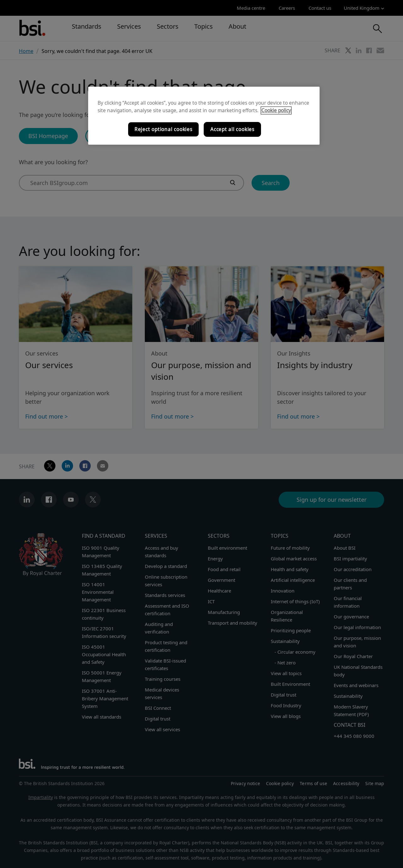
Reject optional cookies (163, 129)
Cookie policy (276, 110)
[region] (204, 116)
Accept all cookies (232, 129)
